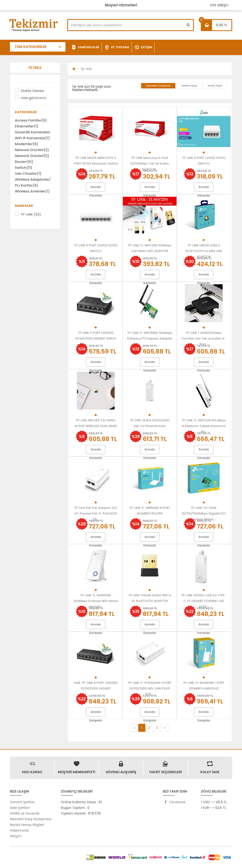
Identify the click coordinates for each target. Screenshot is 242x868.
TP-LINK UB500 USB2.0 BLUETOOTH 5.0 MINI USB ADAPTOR (204, 251)
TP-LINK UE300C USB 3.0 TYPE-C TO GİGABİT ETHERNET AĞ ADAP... (204, 601)
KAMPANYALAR (85, 48)
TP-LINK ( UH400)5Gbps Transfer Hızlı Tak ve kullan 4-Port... (204, 338)
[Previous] (134, 728)
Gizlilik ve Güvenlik (25, 813)
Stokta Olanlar (32, 91)
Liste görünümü (34, 98)
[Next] (165, 728)
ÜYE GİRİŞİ (219, 5)
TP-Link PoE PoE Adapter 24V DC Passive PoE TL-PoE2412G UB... (96, 513)
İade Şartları (20, 808)
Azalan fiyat (189, 86)
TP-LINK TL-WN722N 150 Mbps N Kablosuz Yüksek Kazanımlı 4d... (204, 426)
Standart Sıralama (158, 86)
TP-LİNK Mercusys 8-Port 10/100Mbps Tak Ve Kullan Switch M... (150, 164)
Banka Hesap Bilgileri (27, 825)
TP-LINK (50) (31, 214)
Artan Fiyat (215, 86)
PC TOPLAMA (117, 48)
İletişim (16, 836)
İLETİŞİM (143, 48)
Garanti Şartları (22, 802)
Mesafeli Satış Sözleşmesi (31, 819)
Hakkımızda (19, 830)
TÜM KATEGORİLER (31, 47)
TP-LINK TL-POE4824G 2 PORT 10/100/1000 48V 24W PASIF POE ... (150, 688)
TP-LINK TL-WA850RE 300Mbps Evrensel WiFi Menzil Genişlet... (96, 601)
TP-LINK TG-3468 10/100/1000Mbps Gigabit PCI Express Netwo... (204, 513)
